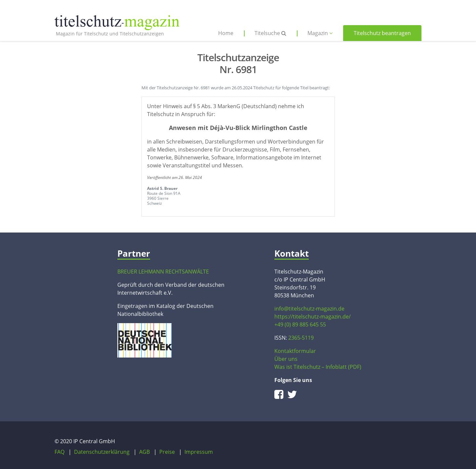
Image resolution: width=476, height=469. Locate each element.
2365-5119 (301, 338)
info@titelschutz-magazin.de (309, 309)
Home (226, 33)
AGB (144, 452)
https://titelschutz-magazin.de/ (313, 317)
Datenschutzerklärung (102, 452)
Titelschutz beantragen (382, 33)
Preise (167, 452)
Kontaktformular (295, 351)
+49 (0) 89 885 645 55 (300, 324)
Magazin (320, 33)
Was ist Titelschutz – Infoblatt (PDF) (318, 367)
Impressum (199, 452)
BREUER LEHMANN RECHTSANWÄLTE (163, 272)
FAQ (59, 452)
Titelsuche (270, 33)
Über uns (286, 359)
